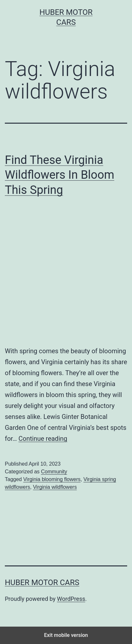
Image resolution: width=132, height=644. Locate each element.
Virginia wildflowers (55, 487)
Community (54, 472)
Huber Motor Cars (42, 582)
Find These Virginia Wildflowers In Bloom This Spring (60, 175)
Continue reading (43, 439)
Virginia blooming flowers (52, 479)
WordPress (71, 599)
